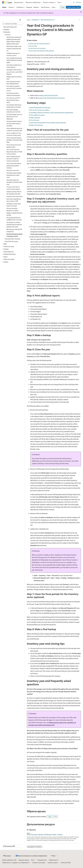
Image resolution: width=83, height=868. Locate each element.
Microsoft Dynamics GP (47, 20)
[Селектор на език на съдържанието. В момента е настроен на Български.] (7, 856)
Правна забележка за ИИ (9, 860)
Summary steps (33, 46)
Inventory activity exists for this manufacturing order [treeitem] (14, 193)
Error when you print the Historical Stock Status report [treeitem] (13, 100)
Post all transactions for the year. (40, 107)
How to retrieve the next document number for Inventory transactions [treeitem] (13, 159)
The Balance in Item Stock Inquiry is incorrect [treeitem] (14, 205)
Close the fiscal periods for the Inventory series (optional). (48, 123)
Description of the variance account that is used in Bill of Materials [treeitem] (14, 72)
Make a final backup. (37, 125)
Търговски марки (52, 863)
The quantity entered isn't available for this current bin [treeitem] (14, 219)
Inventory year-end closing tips (37, 48)
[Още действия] (79, 20)
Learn (28, 20)
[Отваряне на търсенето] (74, 2)
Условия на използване (39, 863)
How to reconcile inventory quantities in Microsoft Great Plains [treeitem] (14, 140)
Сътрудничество (42, 860)
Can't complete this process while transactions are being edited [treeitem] (14, 60)
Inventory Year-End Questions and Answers (51, 98)
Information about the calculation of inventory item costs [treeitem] (14, 182)
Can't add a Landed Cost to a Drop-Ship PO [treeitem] (14, 66)
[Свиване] (20, 20)
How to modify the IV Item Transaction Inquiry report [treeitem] (14, 134)
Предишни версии (24, 860)
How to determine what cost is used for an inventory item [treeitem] (14, 129)
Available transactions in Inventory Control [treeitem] (13, 54)
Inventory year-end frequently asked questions (41, 51)
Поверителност (53, 860)
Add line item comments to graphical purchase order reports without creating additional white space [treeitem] (14, 40)
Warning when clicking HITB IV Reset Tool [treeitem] (14, 230)
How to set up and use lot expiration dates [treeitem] (14, 146)
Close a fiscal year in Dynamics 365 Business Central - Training (45, 835)
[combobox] (12, 24)
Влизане (79, 2)
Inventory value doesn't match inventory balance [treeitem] (13, 188)
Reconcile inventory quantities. (40, 110)
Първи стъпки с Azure (73, 7)
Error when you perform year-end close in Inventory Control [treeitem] (14, 88)
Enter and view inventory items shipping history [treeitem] (13, 83)
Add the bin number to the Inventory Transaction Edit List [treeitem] (14, 48)
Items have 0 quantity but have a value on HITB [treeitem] (14, 200)
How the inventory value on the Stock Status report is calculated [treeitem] (14, 123)
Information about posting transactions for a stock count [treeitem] (14, 175)
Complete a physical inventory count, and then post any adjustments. (52, 113)
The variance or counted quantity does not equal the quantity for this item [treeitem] (14, 225)
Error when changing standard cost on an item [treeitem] (13, 111)
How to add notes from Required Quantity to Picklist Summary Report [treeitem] (14, 152)
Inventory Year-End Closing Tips (48, 95)
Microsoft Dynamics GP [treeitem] (10, 27)
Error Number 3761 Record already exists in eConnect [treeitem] (14, 106)
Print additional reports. (38, 115)
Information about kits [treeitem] (13, 170)
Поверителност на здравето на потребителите (15, 863)
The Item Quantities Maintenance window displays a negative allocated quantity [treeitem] (14, 212)
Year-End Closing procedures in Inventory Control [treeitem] (14, 235)
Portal (63, 7)
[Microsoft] (3, 2)
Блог (32, 860)
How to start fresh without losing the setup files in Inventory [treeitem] (14, 166)
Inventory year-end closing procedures (39, 44)
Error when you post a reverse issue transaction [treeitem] (13, 94)
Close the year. (35, 120)
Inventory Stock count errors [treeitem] (14, 196)
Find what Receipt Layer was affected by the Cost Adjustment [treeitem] (14, 117)
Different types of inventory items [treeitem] (14, 78)
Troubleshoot (35, 20)
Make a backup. (35, 118)
